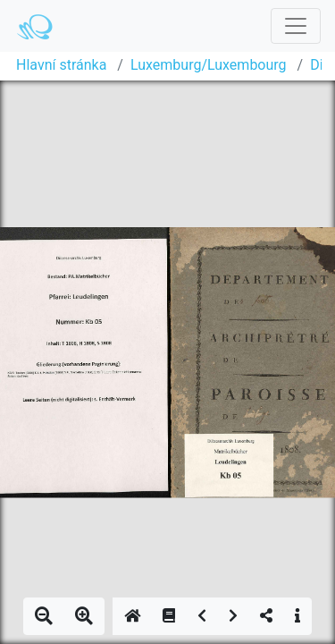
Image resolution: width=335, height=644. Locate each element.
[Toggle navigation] (296, 26)
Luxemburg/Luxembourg (209, 65)
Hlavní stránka (61, 65)
